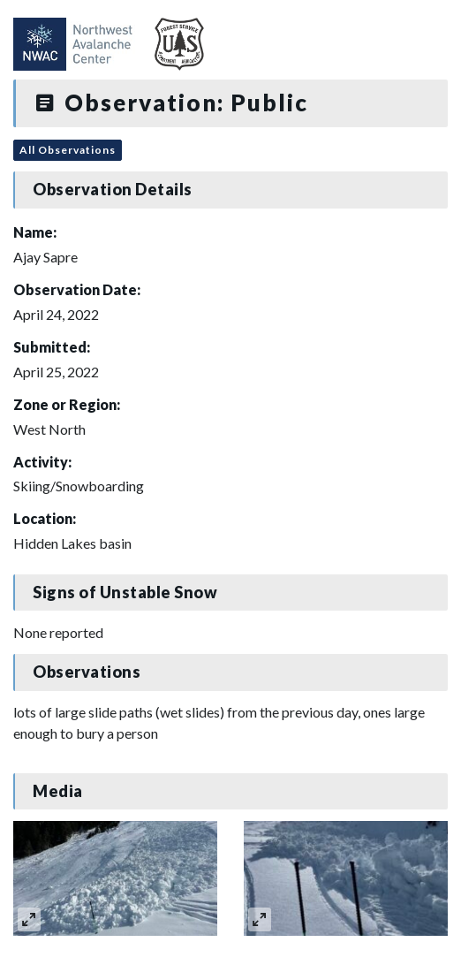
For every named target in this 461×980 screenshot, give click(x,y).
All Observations (68, 150)
